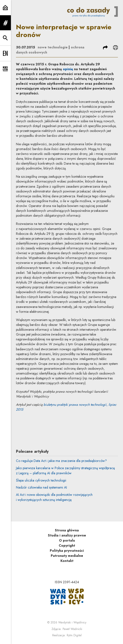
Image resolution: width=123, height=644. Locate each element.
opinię (68, 69)
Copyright (67, 545)
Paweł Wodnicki (72, 629)
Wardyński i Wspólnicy (72, 622)
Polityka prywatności (67, 551)
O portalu (67, 540)
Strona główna (67, 530)
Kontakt (67, 561)
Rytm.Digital (74, 635)
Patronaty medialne (67, 556)
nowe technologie (53, 47)
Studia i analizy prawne (67, 535)
